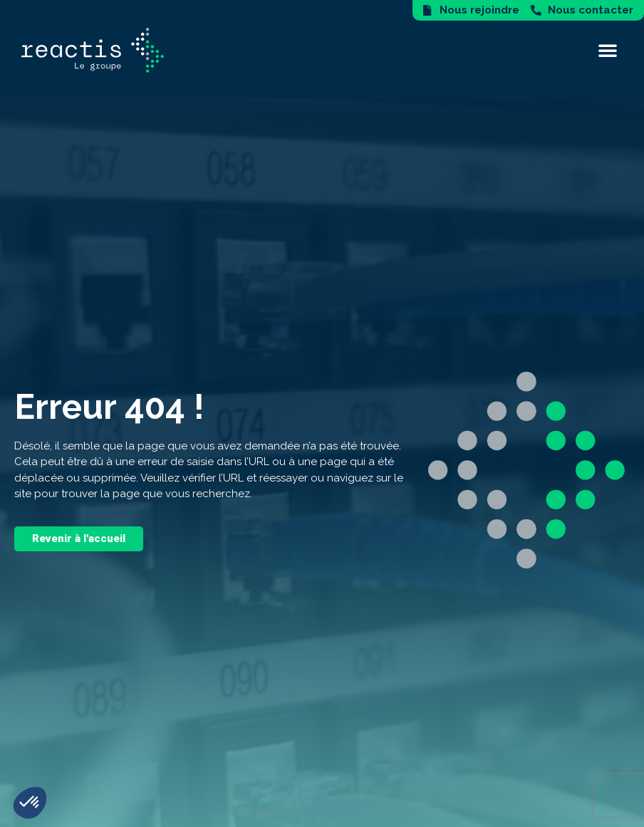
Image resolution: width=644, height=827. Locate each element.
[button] (608, 50)
